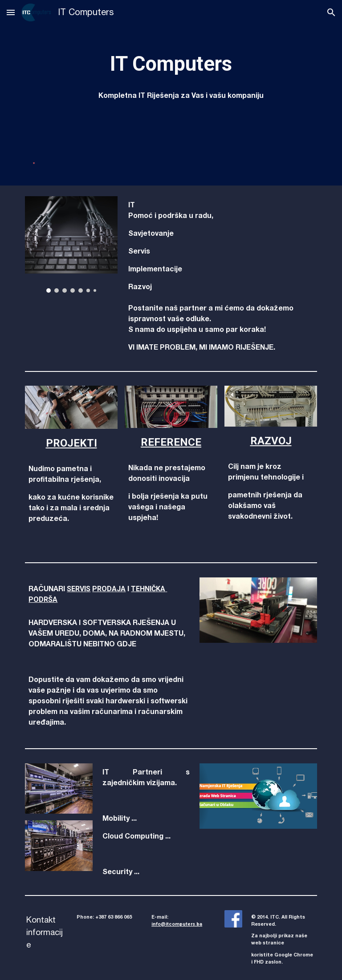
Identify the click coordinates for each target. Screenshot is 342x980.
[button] (11, 12)
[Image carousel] (71, 244)
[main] (171, 64)
